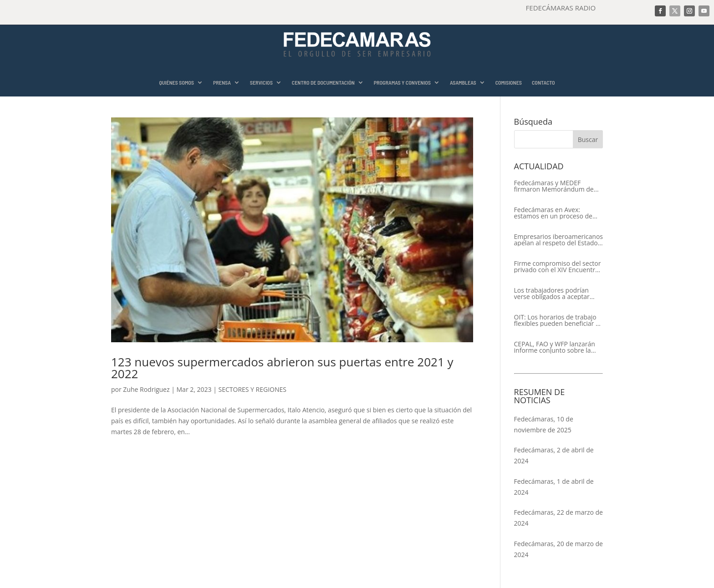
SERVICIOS (261, 83)
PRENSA (222, 83)
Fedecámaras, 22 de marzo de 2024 (558, 518)
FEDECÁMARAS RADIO (561, 8)
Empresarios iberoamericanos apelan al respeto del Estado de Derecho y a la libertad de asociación (558, 240)
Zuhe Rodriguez (146, 389)
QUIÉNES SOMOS (176, 83)
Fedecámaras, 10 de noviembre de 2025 (544, 424)
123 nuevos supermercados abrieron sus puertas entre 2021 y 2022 (282, 368)
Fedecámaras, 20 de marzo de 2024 (558, 549)
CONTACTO (543, 83)
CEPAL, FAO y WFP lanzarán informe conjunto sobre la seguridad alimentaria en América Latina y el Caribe (555, 347)
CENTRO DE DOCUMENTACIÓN (323, 83)
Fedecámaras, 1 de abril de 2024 (554, 487)
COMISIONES (509, 83)
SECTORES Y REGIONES (252, 389)
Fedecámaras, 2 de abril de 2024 (554, 455)
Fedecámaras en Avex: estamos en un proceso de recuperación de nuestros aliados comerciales (553, 213)
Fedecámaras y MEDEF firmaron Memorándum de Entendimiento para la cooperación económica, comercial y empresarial (554, 186)
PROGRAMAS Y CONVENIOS (402, 83)
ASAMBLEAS (463, 83)
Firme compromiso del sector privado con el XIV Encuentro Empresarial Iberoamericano (558, 267)
